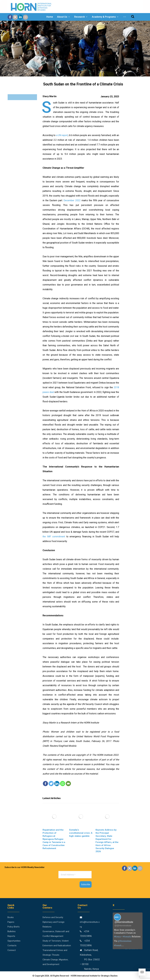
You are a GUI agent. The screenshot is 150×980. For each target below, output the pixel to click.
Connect (12, 950)
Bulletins (12, 931)
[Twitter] (51, 784)
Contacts (12, 946)
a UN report (62, 135)
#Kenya (117, 937)
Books (11, 917)
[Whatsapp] (63, 784)
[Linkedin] (57, 784)
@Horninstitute (125, 941)
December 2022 (72, 200)
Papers (11, 922)
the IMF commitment (54, 537)
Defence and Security (53, 917)
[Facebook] (45, 784)
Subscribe (86, 884)
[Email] (68, 784)
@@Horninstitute (123, 925)
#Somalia (127, 937)
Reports (11, 936)
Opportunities (14, 941)
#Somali (118, 945)
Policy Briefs (14, 927)
